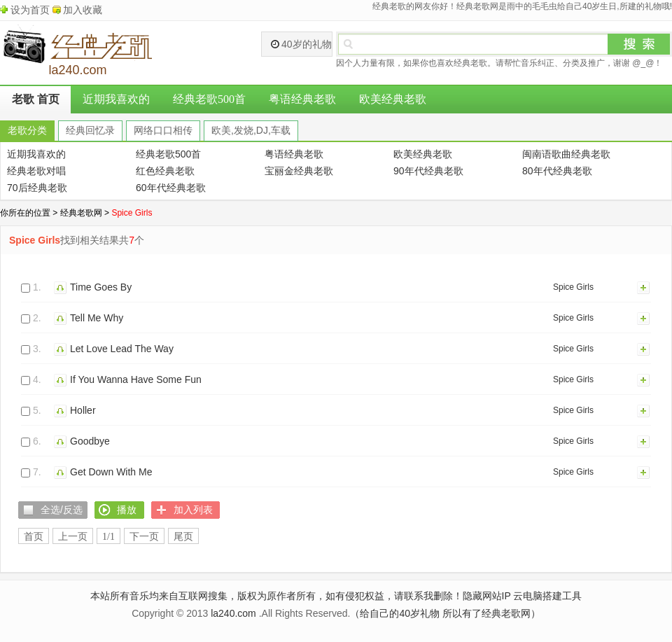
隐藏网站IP (487, 596)
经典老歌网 (81, 213)
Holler (83, 410)
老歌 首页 (36, 99)
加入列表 (644, 287)
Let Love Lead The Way (122, 349)
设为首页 (30, 10)
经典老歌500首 (209, 99)
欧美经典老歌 (393, 99)
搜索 (639, 44)
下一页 (144, 537)
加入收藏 (83, 10)
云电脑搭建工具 (547, 596)
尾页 (183, 537)
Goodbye (90, 441)
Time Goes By (101, 287)
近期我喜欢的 (116, 99)
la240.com (233, 613)
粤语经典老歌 (302, 99)
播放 (62, 287)
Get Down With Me (111, 472)
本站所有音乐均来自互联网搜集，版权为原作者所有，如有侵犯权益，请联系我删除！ (276, 596)
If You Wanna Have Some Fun (136, 379)
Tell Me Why (97, 318)
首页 (34, 537)
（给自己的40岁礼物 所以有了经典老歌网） (445, 613)
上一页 (73, 537)
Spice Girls (573, 287)
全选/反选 (62, 510)
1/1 (108, 537)
